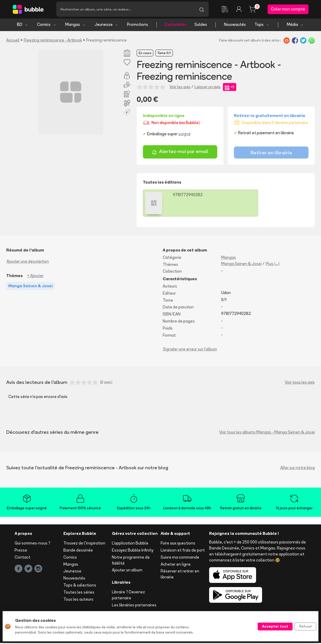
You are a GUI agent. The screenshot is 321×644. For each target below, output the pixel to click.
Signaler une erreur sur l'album (190, 350)
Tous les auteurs (78, 600)
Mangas (75, 25)
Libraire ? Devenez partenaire (128, 596)
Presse (21, 551)
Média (295, 25)
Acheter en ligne (176, 565)
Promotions (138, 25)
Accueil (13, 41)
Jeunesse (107, 25)
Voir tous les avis (300, 383)
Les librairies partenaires (134, 606)
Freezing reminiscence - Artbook (53, 41)
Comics (47, 25)
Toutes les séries (79, 593)
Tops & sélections (80, 586)
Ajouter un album (127, 571)
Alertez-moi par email (180, 153)
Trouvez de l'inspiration (84, 544)
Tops (262, 25)
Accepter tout (275, 626)
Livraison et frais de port (183, 551)
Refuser (305, 626)
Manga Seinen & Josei (241, 264)
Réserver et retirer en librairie (180, 575)
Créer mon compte (288, 10)
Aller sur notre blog (298, 468)
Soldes (201, 25)
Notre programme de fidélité (131, 561)
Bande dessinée (78, 551)
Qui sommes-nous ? (32, 544)
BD (23, 25)
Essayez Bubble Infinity (133, 551)
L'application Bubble (130, 544)
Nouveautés (235, 25)
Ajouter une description (28, 262)
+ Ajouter (35, 276)
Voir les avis (180, 88)
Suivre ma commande (180, 558)
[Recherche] (125, 10)
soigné (184, 135)
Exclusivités (176, 25)
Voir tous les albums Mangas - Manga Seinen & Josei (267, 433)
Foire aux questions (178, 544)
